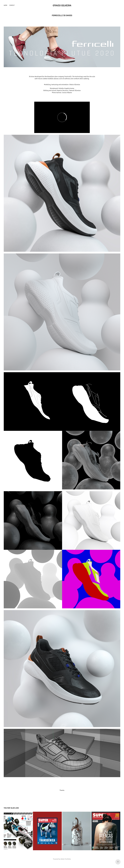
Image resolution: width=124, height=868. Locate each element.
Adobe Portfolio (66, 859)
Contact (12, 5)
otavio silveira (62, 5)
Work (5, 5)
